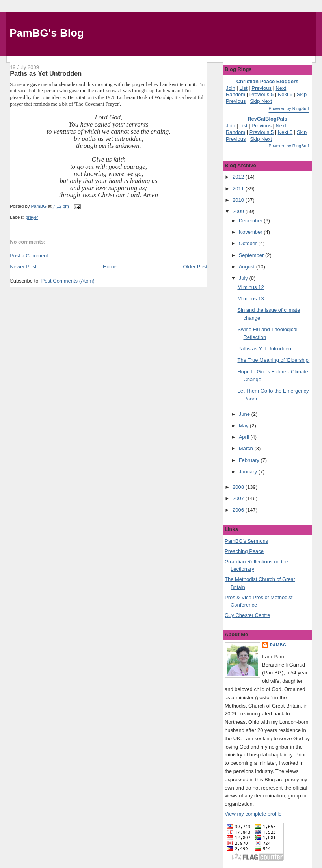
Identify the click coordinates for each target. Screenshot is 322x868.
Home (110, 267)
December (251, 221)
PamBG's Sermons (246, 541)
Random (235, 94)
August (248, 267)
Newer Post (23, 267)
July (244, 278)
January (249, 472)
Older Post (195, 267)
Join (231, 88)
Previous (262, 88)
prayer (32, 217)
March (247, 448)
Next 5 (285, 94)
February (250, 460)
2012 (239, 177)
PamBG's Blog (47, 33)
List (243, 88)
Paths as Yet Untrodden (264, 349)
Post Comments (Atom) (68, 281)
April (245, 437)
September (252, 255)
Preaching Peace (244, 551)
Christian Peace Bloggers (268, 81)
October (249, 243)
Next (281, 88)
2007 (239, 498)
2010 (239, 200)
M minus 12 (250, 287)
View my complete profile (253, 814)
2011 (239, 189)
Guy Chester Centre (248, 615)
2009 (239, 211)
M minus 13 (250, 299)
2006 (239, 510)
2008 (239, 487)
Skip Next (261, 101)
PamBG (278, 645)
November (251, 232)
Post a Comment (29, 256)
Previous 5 (262, 94)
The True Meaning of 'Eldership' (273, 360)
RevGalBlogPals (267, 119)
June (245, 414)
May (244, 426)
